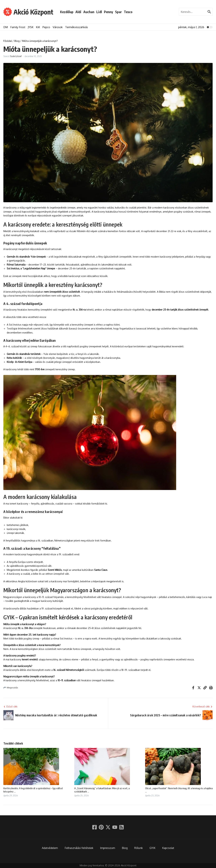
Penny (109, 12)
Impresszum (108, 848)
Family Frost (18, 27)
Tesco (128, 12)
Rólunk (139, 848)
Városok (58, 27)
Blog (17, 41)
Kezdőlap (67, 12)
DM (6, 27)
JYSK (31, 27)
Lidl (99, 12)
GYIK (152, 848)
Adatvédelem (50, 848)
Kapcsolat (168, 848)
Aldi (78, 12)
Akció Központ (33, 12)
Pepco (46, 27)
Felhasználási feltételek (79, 848)
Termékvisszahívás (77, 27)
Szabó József (16, 56)
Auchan (89, 12)
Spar (118, 12)
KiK (38, 27)
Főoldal (8, 41)
